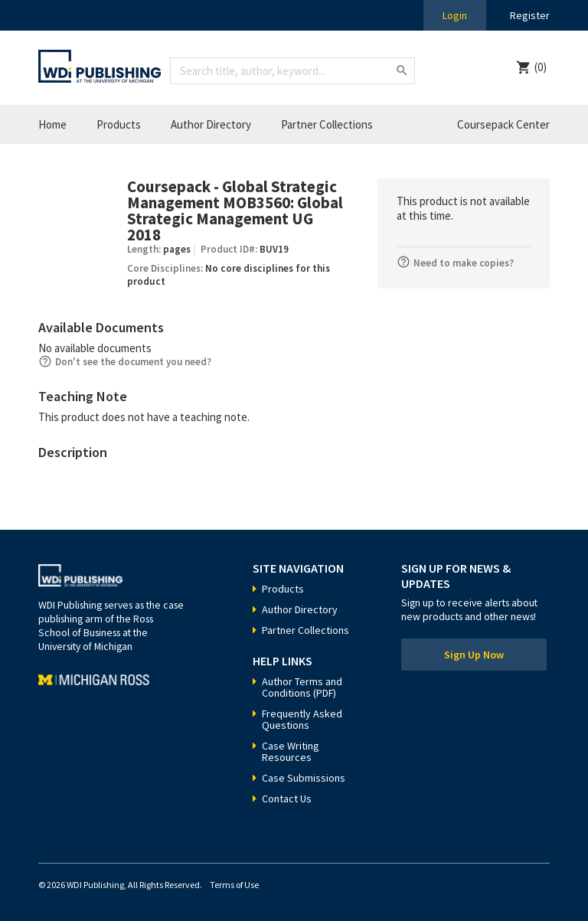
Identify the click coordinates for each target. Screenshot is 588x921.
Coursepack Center (503, 124)
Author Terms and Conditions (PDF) (302, 687)
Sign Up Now (474, 655)
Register (530, 15)
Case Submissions (304, 778)
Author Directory (211, 124)
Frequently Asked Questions (302, 719)
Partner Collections (327, 124)
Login (455, 15)
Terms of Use (234, 885)
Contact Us (287, 799)
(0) (541, 67)
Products (119, 124)
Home (52, 124)
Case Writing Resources (291, 751)
